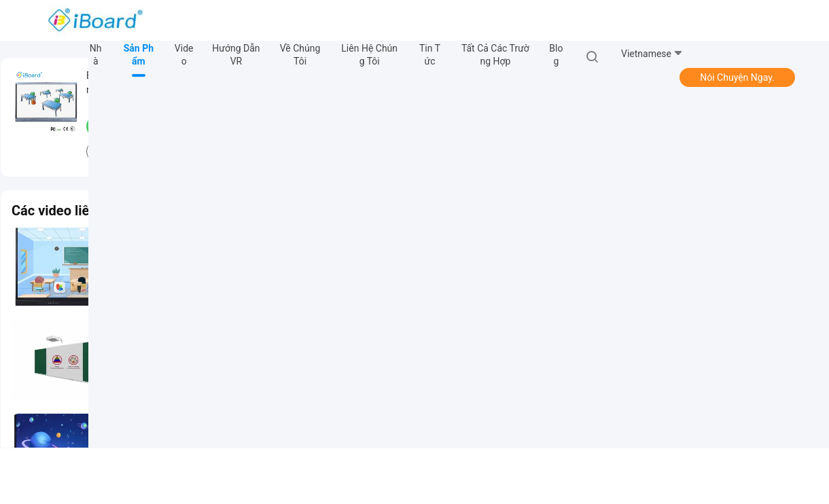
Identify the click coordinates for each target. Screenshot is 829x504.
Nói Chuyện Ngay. (737, 77)
